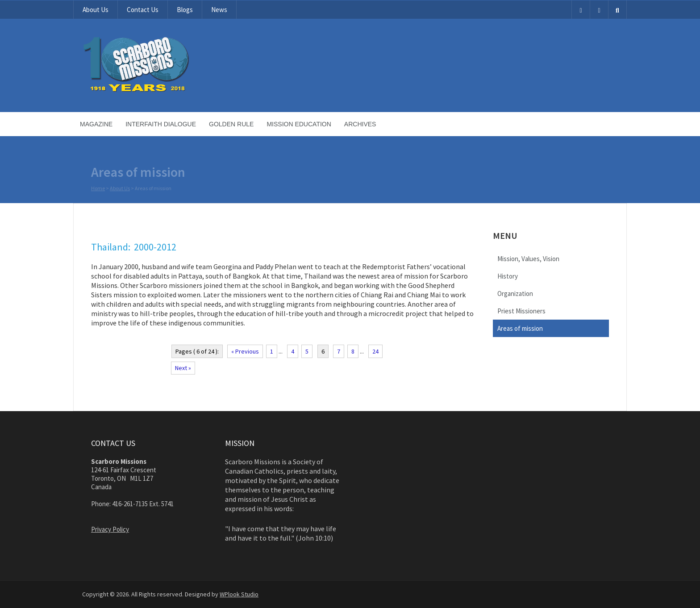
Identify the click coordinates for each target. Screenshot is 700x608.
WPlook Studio (239, 594)
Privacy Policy (110, 529)
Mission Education (299, 124)
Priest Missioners (521, 311)
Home (98, 189)
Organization (515, 294)
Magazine (96, 124)
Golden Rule (231, 124)
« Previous (245, 351)
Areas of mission (520, 328)
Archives (360, 124)
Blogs (185, 10)
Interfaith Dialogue (161, 124)
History (508, 276)
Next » (183, 368)
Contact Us (143, 10)
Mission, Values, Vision (528, 259)
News (219, 10)
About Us (96, 10)
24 (375, 351)
